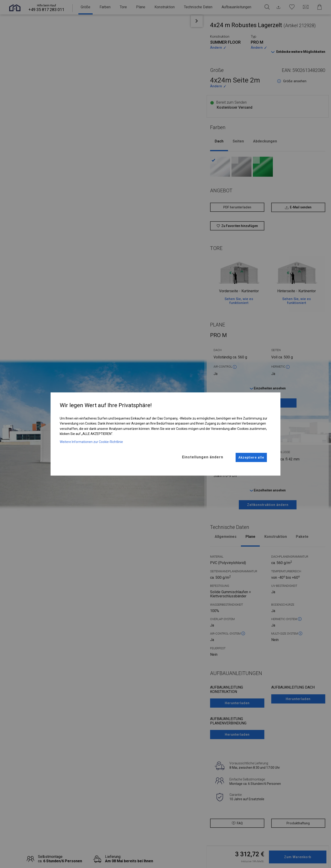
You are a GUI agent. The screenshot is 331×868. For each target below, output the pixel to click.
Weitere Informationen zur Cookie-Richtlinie (91, 442)
